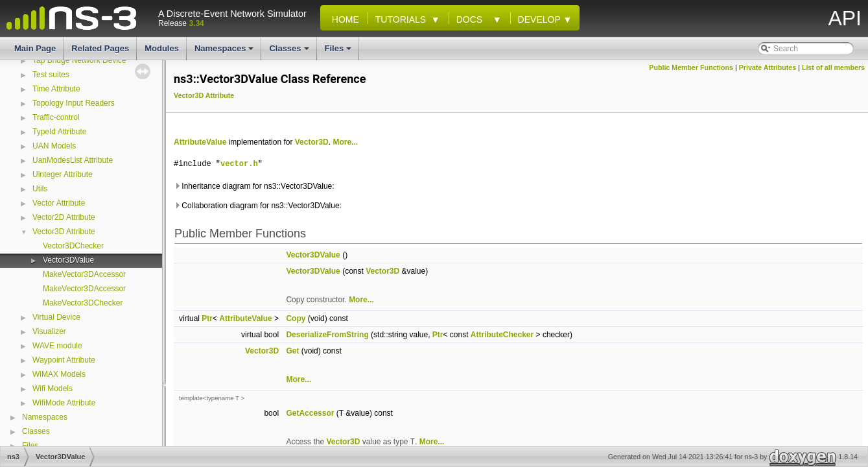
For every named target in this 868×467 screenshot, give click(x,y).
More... (345, 142)
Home (343, 19)
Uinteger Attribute (63, 174)
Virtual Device (56, 317)
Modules (162, 48)
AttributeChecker (502, 335)
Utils (40, 189)
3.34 (196, 23)
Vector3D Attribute (64, 232)
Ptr (207, 318)
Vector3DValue (68, 260)
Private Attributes (768, 67)
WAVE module (57, 346)
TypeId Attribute (59, 132)
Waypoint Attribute (64, 360)
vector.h (239, 164)
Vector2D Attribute (64, 217)
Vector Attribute (59, 203)
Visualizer (49, 331)
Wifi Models (53, 389)
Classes (290, 52)
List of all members (833, 67)
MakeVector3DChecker (83, 303)
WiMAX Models (59, 374)
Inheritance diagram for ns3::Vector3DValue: (254, 186)
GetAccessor (310, 413)
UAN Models (54, 146)
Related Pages (100, 48)
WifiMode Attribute (64, 403)
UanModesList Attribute (73, 160)
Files (339, 52)
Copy (296, 318)
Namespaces (225, 52)
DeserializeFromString (327, 335)
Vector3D (312, 142)
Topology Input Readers (74, 103)
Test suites (51, 75)
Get (292, 351)
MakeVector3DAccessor (84, 274)
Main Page (35, 48)
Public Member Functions (691, 67)
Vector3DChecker (73, 246)
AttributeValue (200, 142)
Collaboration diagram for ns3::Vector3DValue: (258, 206)
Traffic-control (56, 117)
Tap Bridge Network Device (79, 60)
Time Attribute (56, 89)
